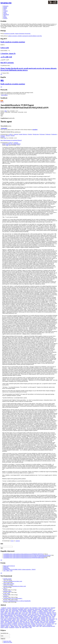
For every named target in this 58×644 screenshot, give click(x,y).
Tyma (43, 615)
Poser (2, 624)
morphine (52, 620)
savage (16, 613)
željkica (50, 610)
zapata (30, 614)
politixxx (31, 616)
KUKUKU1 (35, 608)
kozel (10, 609)
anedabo (34, 625)
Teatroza (15, 625)
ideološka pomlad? (7, 579)
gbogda (17, 618)
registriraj (16, 134)
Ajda (30, 608)
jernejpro (36, 616)
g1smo (55, 614)
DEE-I (25, 609)
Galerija (5, 13)
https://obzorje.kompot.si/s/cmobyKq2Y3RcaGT (11, 140)
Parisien (17, 627)
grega (47, 623)
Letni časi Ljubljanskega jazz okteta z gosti (13, 581)
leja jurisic (34, 611)
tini (55, 624)
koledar (21, 134)
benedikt (34, 613)
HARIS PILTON (23, 610)
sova (43, 624)
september (35, 610)
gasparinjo (46, 611)
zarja (50, 611)
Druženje (30, 134)
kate (33, 614)
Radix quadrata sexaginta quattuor (13, 42)
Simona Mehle (15, 610)
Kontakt (5, 17)
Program (5, 7)
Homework (22, 621)
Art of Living (11, 618)
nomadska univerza (5, 625)
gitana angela (52, 619)
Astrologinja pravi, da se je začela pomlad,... (13, 598)
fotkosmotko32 (15, 608)
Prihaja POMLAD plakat (9, 584)
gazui (10, 610)
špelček (30, 626)
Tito (53, 624)
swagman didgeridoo (8, 615)
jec (37, 613)
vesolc (20, 626)
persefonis (42, 623)
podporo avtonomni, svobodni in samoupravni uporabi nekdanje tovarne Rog (25, 36)
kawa (19, 625)
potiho (2, 613)
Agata (21, 620)
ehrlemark (43, 619)
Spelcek (54, 613)
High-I (41, 610)
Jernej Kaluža (24, 614)
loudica (17, 611)
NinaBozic (10, 623)
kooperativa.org (28, 625)
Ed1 (53, 618)
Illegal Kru (15, 609)
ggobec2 (14, 620)
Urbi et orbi (5, 48)
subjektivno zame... (7, 591)
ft (10, 626)
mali (35, 621)
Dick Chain (13, 621)
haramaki (53, 608)
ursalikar (33, 624)
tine (37, 624)
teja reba (20, 623)
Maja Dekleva (34, 615)
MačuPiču (48, 615)
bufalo (32, 621)
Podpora (5, 8)
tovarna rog (6, 3)
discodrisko (25, 626)
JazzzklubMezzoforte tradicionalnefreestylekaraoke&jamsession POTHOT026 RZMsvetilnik (24, 558)
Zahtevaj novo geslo (8, 642)
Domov (2, 102)
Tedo (2, 615)
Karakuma (45, 610)
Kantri (43, 609)
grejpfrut (11, 616)
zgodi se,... (6, 589)
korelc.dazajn (19, 615)
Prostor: (2, 113)
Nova (44, 625)
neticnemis (22, 608)
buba (47, 618)
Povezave (5, 18)
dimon (34, 626)
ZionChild (10, 619)
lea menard (37, 623)
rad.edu (2, 623)
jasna (10, 611)
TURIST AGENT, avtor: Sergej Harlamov (11, 144)
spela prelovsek (26, 623)
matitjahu (15, 623)
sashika (32, 623)
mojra (5, 619)
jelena (40, 624)
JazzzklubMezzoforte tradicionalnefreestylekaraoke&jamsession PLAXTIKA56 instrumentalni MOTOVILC (27, 555)
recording (3, 137)
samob (53, 616)
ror (29, 621)
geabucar (49, 624)
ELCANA (3, 610)
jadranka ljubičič (36, 619)
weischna (43, 620)
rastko (6, 618)
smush (18, 619)
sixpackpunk (49, 625)
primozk (2, 618)
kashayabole (52, 623)
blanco (13, 611)
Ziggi (38, 621)
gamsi (7, 609)
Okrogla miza (36, 134)
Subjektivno (6, 596)
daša (29, 624)
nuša (40, 626)
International (6, 15)
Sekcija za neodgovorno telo (49, 626)
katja (47, 619)
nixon (9, 613)
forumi (5, 12)
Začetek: (3, 112)
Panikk (29, 611)
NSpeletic (29, 610)
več (1, 74)
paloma (2, 621)
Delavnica (25, 134)
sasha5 (6, 613)
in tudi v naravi (7, 594)
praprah (27, 608)
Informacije (6, 6)
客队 (2, 81)
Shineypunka (39, 625)
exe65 (27, 613)
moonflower (12, 627)
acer (53, 611)
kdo (14, 615)
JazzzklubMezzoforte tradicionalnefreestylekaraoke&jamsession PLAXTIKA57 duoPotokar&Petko (25, 556)
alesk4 (7, 626)
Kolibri (14, 619)
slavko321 (37, 614)
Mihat (13, 613)
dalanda (12, 626)
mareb (50, 616)
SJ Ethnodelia (20, 616)
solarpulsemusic (42, 613)
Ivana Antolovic (24, 619)
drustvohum (20, 609)
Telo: (2, 116)
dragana (30, 619)
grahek (6, 611)
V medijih (5, 11)
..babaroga (7, 621)
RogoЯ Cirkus (6, 568)
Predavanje (48, 134)
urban (51, 614)
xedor (50, 618)
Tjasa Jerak (46, 621)
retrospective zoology (23, 624)
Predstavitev (54, 134)
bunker (25, 620)
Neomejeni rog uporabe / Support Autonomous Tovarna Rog (17, 34)
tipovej (51, 609)
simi (7, 610)
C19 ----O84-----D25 (8, 571)
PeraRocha (4, 608)
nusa (28, 620)
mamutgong (22, 618)
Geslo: (2, 636)
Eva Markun (40, 611)
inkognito (43, 618)
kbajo (20, 613)
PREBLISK (6, 567)
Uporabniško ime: (4, 633)
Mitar (23, 627)
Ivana (2, 619)
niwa (6, 623)
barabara (6, 627)
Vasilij (40, 608)
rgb (5, 138)
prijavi (11, 134)
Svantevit (9, 608)
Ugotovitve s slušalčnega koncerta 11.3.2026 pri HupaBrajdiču (17, 601)
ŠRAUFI (32, 620)
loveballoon (14, 624)
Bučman (47, 609)
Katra (37, 626)
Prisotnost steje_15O (44, 614)
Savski (17, 621)
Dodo (41, 621)
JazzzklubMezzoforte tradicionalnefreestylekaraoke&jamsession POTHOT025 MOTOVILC (23, 554)
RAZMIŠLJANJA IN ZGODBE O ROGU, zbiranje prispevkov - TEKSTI (19, 569)
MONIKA (25, 611)
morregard (44, 608)
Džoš (30, 613)
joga (21, 611)
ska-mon (39, 615)
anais (39, 618)
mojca (18, 620)
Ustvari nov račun (7, 641)
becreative (28, 618)
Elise (22, 625)
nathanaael (49, 613)
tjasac (49, 608)
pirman (2, 627)
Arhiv (5, 16)
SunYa (16, 626)
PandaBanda (38, 620)
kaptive (27, 627)
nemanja (35, 618)
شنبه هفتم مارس (6, 57)
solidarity (3, 626)
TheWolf (6, 616)
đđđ (32, 618)
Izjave (5, 10)
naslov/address (4, 95)
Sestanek (13, 136)
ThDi (6, 111)
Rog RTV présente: (7, 63)
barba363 (3, 609)
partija (11, 625)
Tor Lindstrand (31, 609)
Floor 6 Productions (43, 616)
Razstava (8, 136)
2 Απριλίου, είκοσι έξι (8, 53)
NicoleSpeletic (52, 621)
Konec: (16, 112)
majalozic (26, 616)
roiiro (15, 616)
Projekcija (3, 136)
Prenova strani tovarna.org (9, 566)
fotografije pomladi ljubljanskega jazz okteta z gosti (15, 586)
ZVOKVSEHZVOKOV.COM (14, 614)
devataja (25, 615)
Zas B (23, 613)
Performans (42, 134)
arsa (45, 624)
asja (26, 621)
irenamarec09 (4, 614)
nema (47, 620)
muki (28, 615)
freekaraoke (4, 128)
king (52, 615)
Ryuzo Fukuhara (7, 624)
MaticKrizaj (38, 609)
